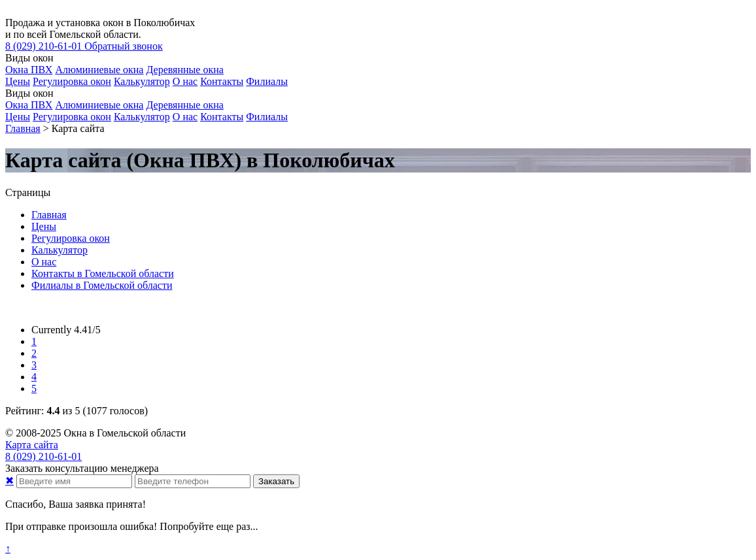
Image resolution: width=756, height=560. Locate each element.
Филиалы (267, 81)
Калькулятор (142, 81)
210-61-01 (45, 46)
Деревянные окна (184, 70)
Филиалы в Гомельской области (102, 285)
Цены (18, 81)
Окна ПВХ (29, 70)
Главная (49, 215)
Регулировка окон (72, 81)
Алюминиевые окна (99, 70)
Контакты (222, 81)
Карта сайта (32, 445)
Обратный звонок (123, 46)
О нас (185, 81)
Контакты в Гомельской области (103, 273)
